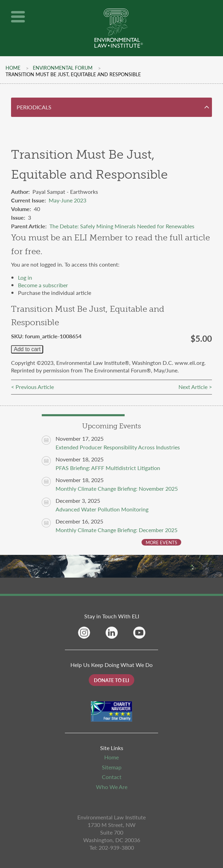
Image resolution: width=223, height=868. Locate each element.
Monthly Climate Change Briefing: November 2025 (117, 488)
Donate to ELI (111, 680)
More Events (161, 542)
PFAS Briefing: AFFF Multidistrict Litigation (108, 468)
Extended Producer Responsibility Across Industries (118, 447)
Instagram (84, 633)
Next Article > (195, 387)
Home (13, 68)
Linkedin (112, 633)
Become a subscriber (43, 285)
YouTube (139, 633)
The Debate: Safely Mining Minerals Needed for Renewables (122, 226)
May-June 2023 (67, 200)
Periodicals (34, 107)
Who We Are (112, 787)
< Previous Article (32, 387)
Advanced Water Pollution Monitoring (102, 509)
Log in (25, 277)
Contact (112, 777)
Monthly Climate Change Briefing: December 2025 (117, 530)
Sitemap (112, 767)
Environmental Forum (63, 68)
